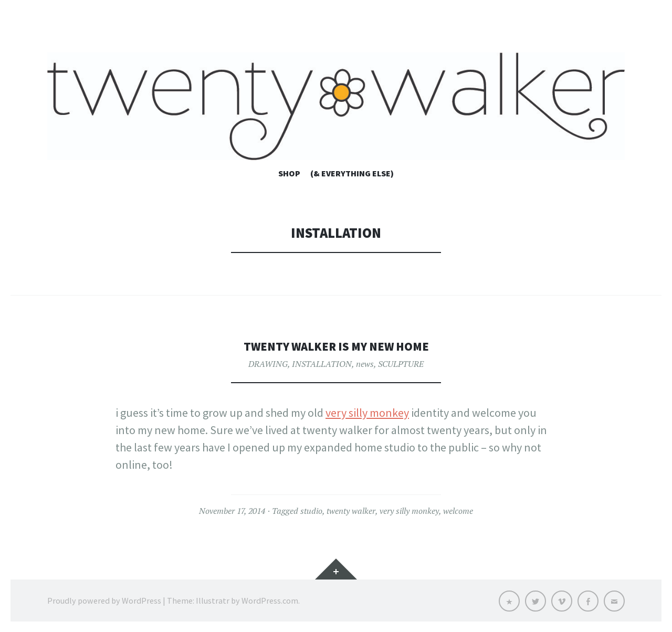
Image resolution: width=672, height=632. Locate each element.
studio (311, 511)
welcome (458, 511)
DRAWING (268, 364)
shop (289, 173)
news (365, 364)
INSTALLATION (322, 364)
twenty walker (351, 511)
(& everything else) (352, 173)
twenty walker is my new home (336, 346)
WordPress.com (270, 601)
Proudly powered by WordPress (104, 601)
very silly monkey (367, 413)
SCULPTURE (401, 364)
